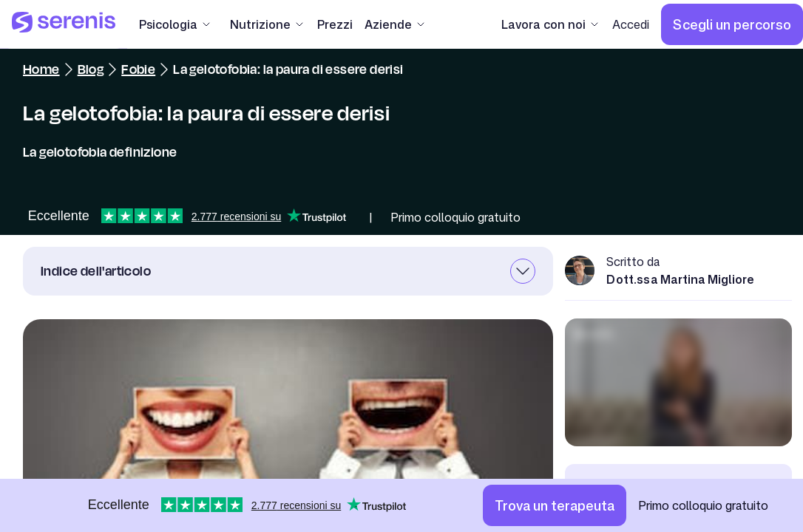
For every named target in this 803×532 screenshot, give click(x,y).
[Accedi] (631, 24)
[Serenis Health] (64, 24)
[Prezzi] (335, 24)
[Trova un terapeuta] (555, 505)
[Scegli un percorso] (732, 24)
